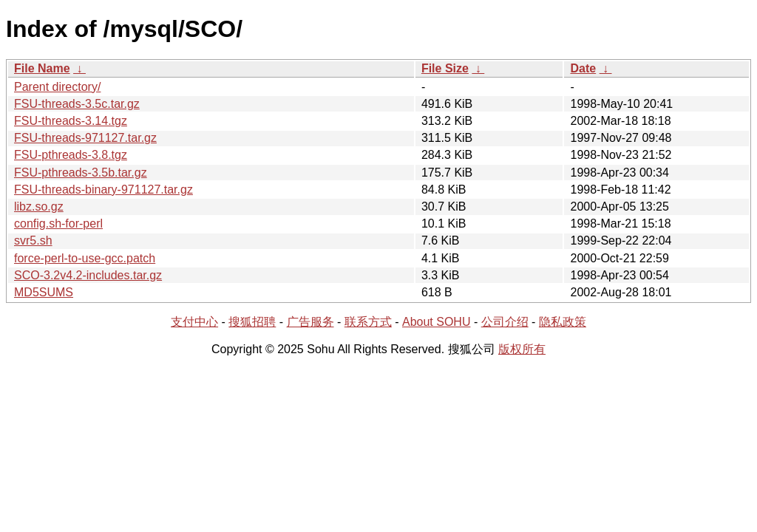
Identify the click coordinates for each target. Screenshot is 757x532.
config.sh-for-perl (58, 224)
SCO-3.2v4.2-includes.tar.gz (88, 275)
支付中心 (194, 322)
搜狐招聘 (252, 322)
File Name (42, 68)
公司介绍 (505, 322)
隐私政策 (563, 322)
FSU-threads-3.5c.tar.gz (77, 104)
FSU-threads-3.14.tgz (71, 121)
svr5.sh (33, 241)
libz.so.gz (39, 207)
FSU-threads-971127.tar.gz (85, 138)
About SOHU (436, 322)
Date (583, 68)
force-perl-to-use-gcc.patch (85, 258)
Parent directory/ (57, 87)
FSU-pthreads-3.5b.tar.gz (81, 173)
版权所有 (522, 349)
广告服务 (310, 322)
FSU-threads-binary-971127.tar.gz (103, 190)
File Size (445, 68)
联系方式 (368, 322)
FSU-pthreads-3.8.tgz (71, 155)
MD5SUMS (44, 292)
